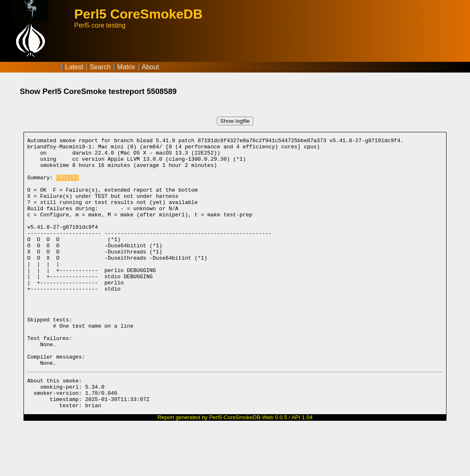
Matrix (126, 67)
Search (100, 67)
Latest (74, 67)
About (150, 67)
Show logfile (235, 121)
